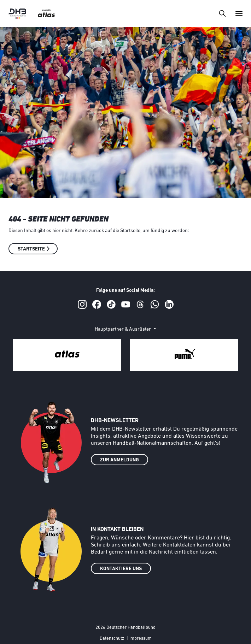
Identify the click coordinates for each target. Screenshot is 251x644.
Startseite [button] (31, 249)
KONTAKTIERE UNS (121, 569)
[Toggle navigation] (222, 13)
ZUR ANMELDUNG (119, 460)
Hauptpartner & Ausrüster (123, 329)
